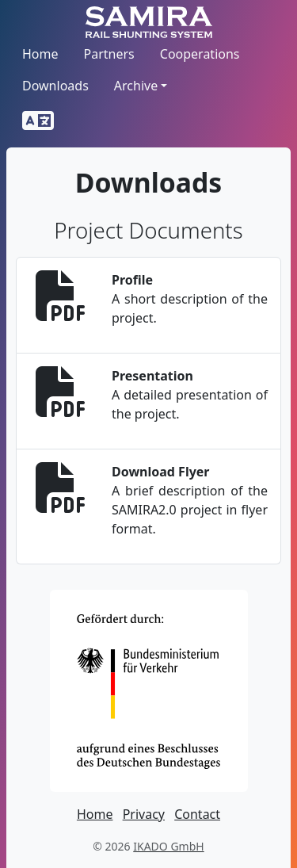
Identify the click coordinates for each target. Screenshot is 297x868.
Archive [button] (136, 86)
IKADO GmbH (168, 846)
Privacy (144, 814)
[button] (38, 121)
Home (40, 54)
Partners (109, 54)
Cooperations (200, 54)
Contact (197, 814)
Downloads (55, 86)
